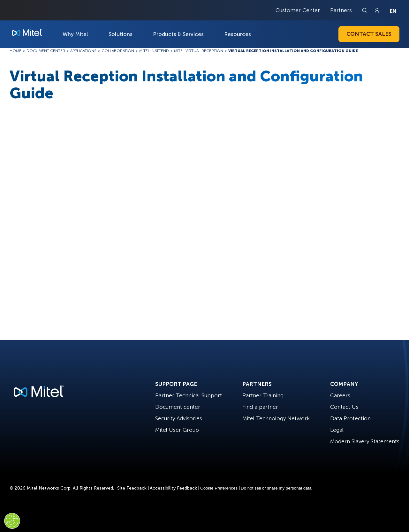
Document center (178, 407)
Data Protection (350, 418)
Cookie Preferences (219, 488)
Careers (340, 395)
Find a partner (260, 407)
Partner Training (263, 395)
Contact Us (344, 407)
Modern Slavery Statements (365, 441)
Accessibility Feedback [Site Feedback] (173, 488)
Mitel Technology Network (276, 418)
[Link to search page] (365, 10)
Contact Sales (369, 34)
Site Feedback (132, 488)
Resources (238, 34)
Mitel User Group (177, 430)
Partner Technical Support (189, 395)
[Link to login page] (377, 10)
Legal (337, 430)
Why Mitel (75, 34)
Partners (341, 10)
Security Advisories (179, 418)
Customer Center (298, 10)
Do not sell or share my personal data (276, 488)
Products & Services (178, 34)
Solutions (121, 34)
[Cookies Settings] (12, 521)
